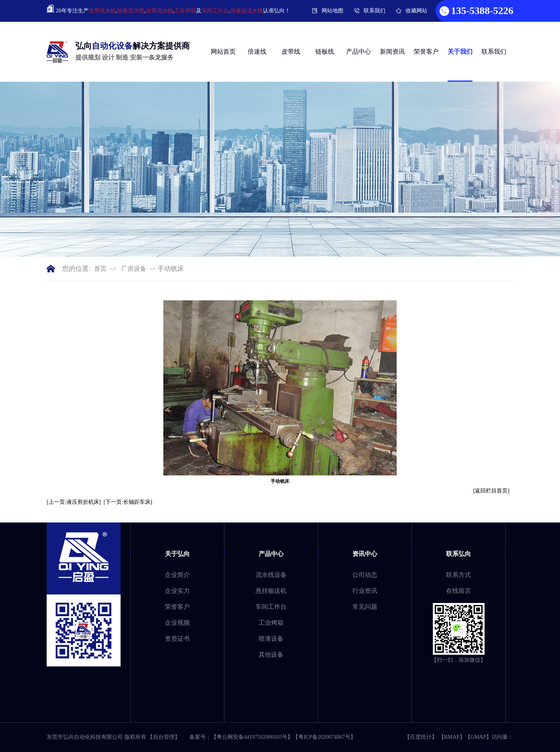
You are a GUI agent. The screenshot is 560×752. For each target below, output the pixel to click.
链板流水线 (131, 11)
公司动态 (365, 575)
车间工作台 (215, 11)
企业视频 (177, 623)
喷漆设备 (271, 639)
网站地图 (332, 11)
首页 (100, 269)
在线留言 (458, 591)
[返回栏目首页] (491, 491)
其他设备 (271, 655)
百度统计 (421, 737)
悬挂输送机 (271, 591)
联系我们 (374, 11)
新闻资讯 (392, 52)
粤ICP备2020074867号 (324, 737)
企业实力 (177, 591)
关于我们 (460, 52)
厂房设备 (134, 269)
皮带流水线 (102, 11)
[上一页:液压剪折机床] (74, 502)
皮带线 (291, 52)
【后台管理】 (164, 737)
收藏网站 (416, 11)
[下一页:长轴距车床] (128, 502)
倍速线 (257, 52)
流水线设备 (271, 575)
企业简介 (177, 575)
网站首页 (223, 52)
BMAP (452, 737)
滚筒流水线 (159, 11)
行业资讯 (365, 591)
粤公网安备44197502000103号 (252, 737)
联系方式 (458, 575)
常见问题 (365, 607)
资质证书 (177, 639)
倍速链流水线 (247, 11)
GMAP (478, 737)
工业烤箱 (185, 11)
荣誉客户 (426, 52)
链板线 (325, 52)
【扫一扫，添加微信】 (458, 660)
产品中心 (359, 52)
